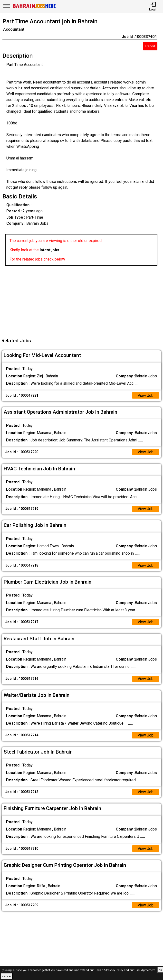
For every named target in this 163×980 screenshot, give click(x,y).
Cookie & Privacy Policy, (109, 970)
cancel (7, 976)
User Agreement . (146, 970)
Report (150, 46)
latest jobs (49, 250)
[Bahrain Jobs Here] (34, 8)
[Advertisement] (83, 300)
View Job (145, 396)
